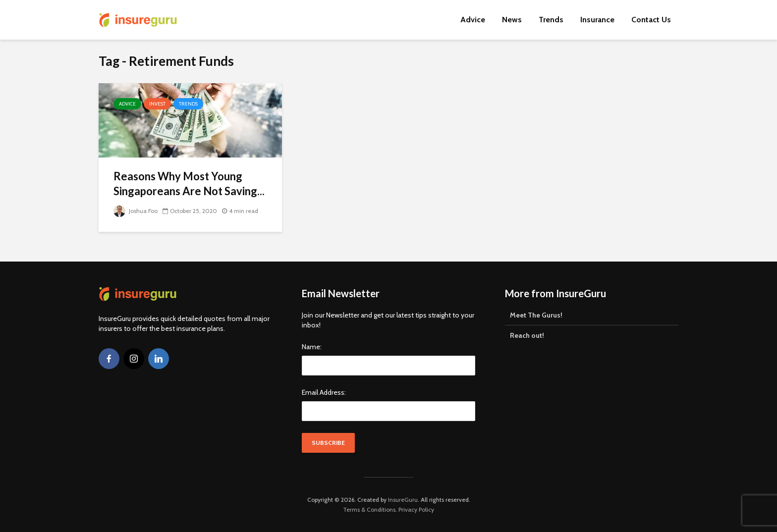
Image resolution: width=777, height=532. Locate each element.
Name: (312, 347)
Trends (551, 20)
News (512, 20)
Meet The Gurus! (536, 315)
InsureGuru (403, 500)
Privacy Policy (416, 509)
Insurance (597, 20)
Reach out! (527, 335)
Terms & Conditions (369, 509)
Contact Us (651, 20)
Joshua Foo (136, 211)
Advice (473, 20)
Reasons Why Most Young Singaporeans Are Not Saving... (189, 184)
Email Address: (324, 392)
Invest (157, 104)
